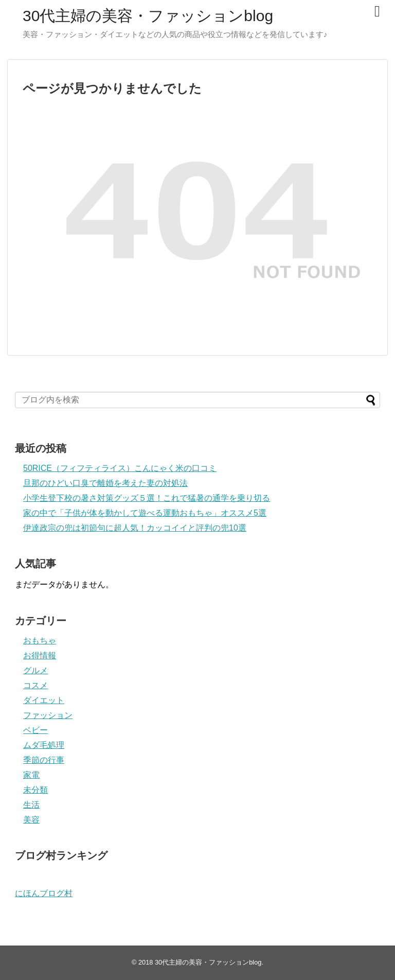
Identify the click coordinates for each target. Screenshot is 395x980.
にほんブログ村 (44, 893)
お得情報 (40, 655)
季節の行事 (44, 760)
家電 (31, 775)
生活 (31, 805)
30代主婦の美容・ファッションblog (148, 16)
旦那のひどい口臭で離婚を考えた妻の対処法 (105, 483)
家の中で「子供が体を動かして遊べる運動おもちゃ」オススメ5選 (145, 513)
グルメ (35, 670)
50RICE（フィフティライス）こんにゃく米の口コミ (120, 468)
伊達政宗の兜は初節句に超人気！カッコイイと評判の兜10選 (135, 528)
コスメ (35, 685)
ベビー (35, 730)
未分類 (35, 790)
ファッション (48, 715)
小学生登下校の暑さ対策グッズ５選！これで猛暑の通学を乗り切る (147, 498)
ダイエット (44, 700)
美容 (31, 820)
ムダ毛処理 (44, 745)
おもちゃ (40, 641)
